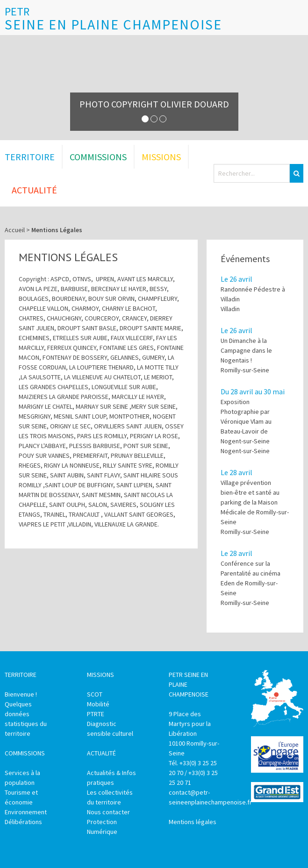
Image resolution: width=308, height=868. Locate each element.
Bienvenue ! (21, 694)
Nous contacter (108, 812)
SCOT (95, 694)
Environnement (26, 812)
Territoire (30, 157)
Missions (161, 157)
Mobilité (98, 704)
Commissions (98, 157)
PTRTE (96, 714)
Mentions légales (193, 822)
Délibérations (23, 822)
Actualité (34, 190)
